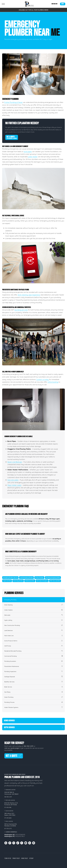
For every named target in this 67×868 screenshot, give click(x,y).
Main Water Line (33, 636)
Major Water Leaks (14, 485)
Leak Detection (33, 630)
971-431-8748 (8, 807)
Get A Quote (12, 137)
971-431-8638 (8, 818)
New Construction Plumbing (33, 625)
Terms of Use (8, 858)
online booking (53, 382)
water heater (33, 157)
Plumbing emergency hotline (53, 578)
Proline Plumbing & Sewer (13, 102)
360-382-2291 (54, 4)
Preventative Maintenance (33, 666)
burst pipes (28, 152)
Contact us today (42, 379)
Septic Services (33, 727)
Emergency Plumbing (33, 600)
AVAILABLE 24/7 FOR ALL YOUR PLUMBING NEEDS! (34, 10)
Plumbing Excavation (33, 661)
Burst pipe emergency (42, 581)
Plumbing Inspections (33, 672)
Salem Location (9, 811)
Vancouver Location (10, 790)
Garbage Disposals (33, 677)
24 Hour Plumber (39, 578)
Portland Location (10, 800)
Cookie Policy (25, 858)
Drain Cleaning (33, 605)
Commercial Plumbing (33, 656)
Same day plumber (18, 581)
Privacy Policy (16, 858)
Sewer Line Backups (15, 462)
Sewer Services (33, 721)
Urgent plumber (7, 581)
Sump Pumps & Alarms (33, 641)
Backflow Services (33, 682)
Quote (63, 4)
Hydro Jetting (33, 620)
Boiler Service (33, 687)
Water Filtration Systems (33, 707)
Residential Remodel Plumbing (33, 651)
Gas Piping (33, 692)
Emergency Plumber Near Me (10, 578)
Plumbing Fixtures (33, 702)
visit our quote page (12, 748)
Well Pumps (33, 646)
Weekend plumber (30, 581)
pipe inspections (34, 295)
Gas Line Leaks (13, 480)
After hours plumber (55, 581)
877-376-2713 (8, 829)
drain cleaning (23, 295)
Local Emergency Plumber (26, 578)
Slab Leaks (33, 615)
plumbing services (21, 310)
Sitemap (31, 858)
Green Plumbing (33, 697)
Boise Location (9, 821)
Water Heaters (33, 610)
